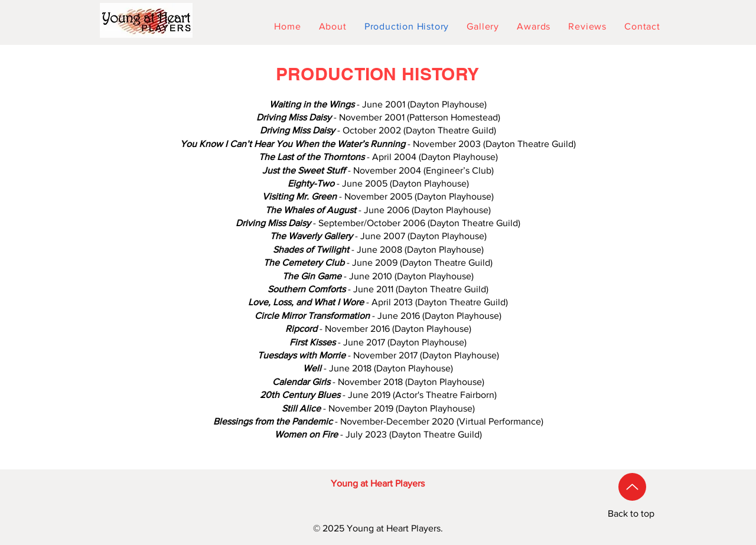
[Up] (632, 487)
